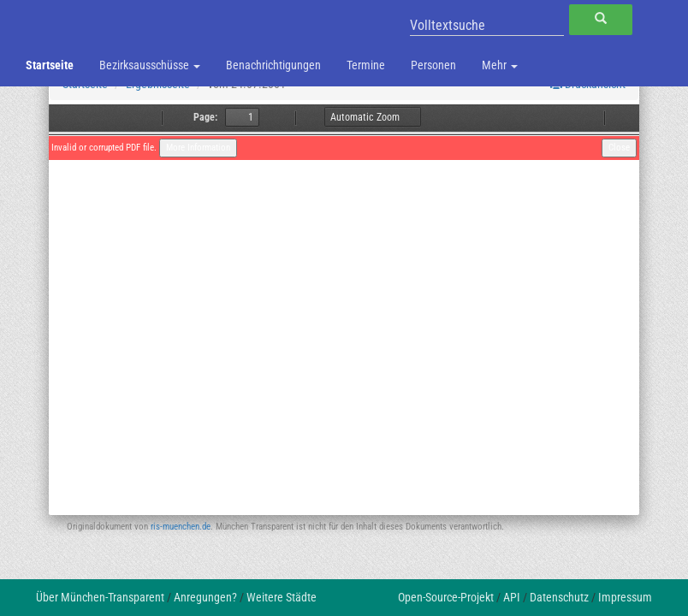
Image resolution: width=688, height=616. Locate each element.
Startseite (50, 65)
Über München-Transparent (100, 597)
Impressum (625, 597)
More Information (198, 148)
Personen (433, 65)
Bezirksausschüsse (150, 65)
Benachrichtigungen (273, 65)
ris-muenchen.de (181, 527)
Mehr (500, 65)
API (512, 597)
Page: (205, 117)
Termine (366, 65)
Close (619, 148)
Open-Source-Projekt (446, 597)
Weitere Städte (282, 597)
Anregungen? (205, 597)
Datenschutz (559, 597)
